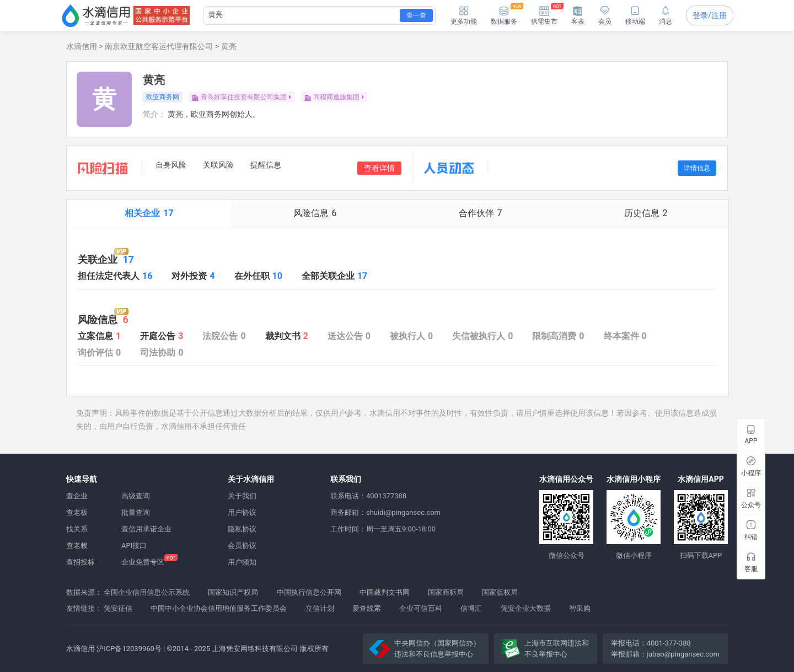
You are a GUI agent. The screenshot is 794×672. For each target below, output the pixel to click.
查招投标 (81, 562)
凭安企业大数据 (526, 608)
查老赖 (77, 545)
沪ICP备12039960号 (129, 649)
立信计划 (320, 608)
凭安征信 (118, 608)
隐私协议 (242, 529)
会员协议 (242, 545)
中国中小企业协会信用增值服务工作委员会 (219, 608)
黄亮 (229, 46)
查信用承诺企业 (146, 529)
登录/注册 (710, 15)
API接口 (134, 545)
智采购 (580, 608)
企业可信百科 (421, 608)
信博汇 (471, 608)
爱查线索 (367, 608)
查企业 (77, 496)
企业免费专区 (143, 562)
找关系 (77, 529)
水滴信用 (82, 46)
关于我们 (242, 496)
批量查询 (136, 512)
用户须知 (242, 562)
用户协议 (242, 512)
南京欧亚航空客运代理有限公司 (159, 46)
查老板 (77, 512)
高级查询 (136, 496)
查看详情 (379, 168)
